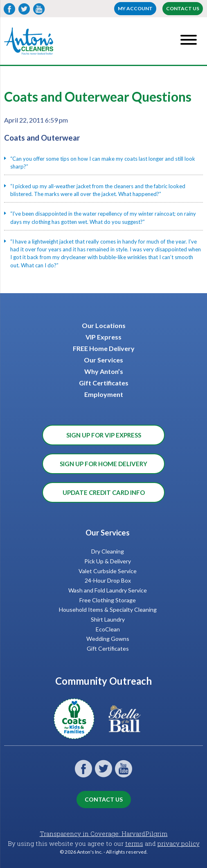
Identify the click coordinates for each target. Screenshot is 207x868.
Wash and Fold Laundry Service (108, 590)
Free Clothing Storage (108, 600)
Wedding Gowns (108, 639)
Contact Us (183, 8)
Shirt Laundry (108, 619)
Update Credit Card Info (104, 492)
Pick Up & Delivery (108, 561)
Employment (104, 394)
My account (135, 8)
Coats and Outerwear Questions (98, 97)
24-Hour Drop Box (108, 580)
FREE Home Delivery (104, 348)
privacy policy (179, 843)
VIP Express (103, 337)
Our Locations (104, 325)
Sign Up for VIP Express (104, 435)
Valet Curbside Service (108, 571)
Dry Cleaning (108, 551)
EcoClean (108, 629)
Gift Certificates (104, 383)
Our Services (103, 360)
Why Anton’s (104, 371)
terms (134, 843)
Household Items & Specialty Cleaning (108, 609)
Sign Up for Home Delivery (103, 464)
